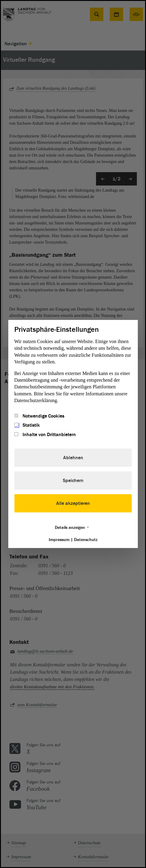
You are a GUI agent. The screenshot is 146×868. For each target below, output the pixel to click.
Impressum (59, 540)
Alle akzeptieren (73, 503)
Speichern (73, 481)
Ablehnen (73, 458)
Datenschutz (86, 540)
